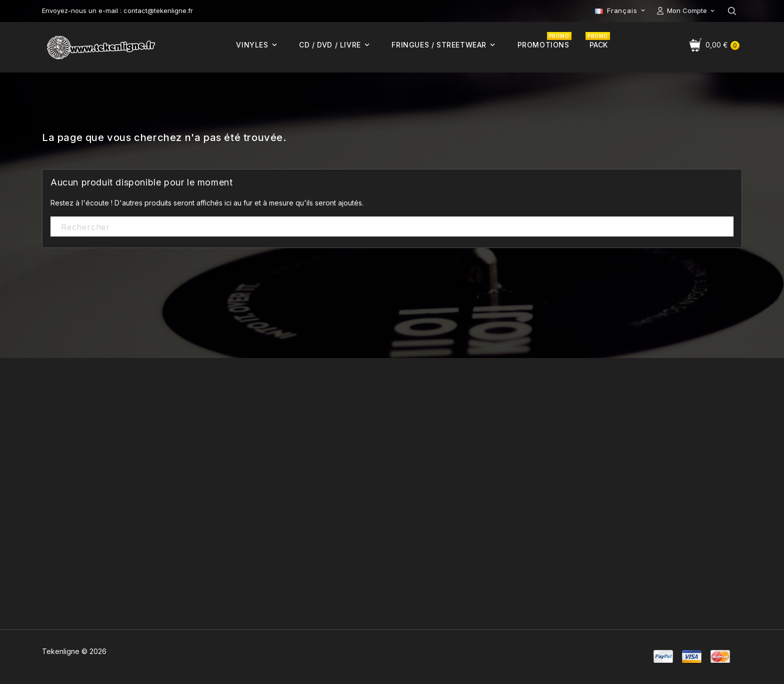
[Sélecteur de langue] (621, 10)
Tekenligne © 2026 (74, 651)
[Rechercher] (392, 227)
